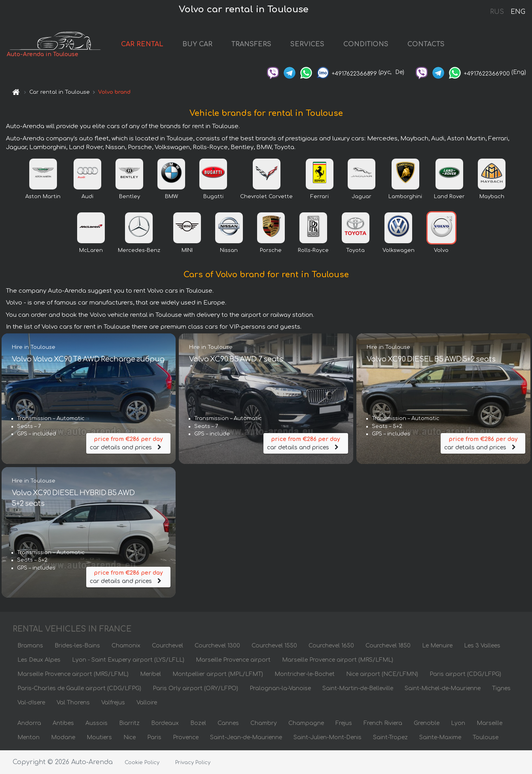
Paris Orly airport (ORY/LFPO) (195, 688)
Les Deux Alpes (39, 660)
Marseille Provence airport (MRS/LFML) (338, 660)
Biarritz (129, 723)
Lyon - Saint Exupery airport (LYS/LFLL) (128, 660)
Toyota (355, 250)
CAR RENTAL (142, 44)
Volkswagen (399, 250)
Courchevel (168, 646)
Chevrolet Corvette (266, 197)
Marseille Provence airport (233, 660)
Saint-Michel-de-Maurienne (443, 688)
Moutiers (99, 737)
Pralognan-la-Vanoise (280, 688)
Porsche (271, 250)
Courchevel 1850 (388, 646)
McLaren (91, 250)
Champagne (306, 723)
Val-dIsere (31, 703)
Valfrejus (113, 703)
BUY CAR (197, 44)
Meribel (151, 674)
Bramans (30, 646)
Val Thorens (73, 703)
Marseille (489, 723)
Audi (87, 197)
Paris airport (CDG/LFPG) (465, 674)
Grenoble (427, 723)
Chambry (264, 723)
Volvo (441, 250)
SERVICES (307, 44)
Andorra (29, 723)
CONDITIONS (366, 44)
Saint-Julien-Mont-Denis (328, 737)
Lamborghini (405, 197)
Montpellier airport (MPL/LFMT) (218, 674)
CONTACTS (426, 44)
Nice (130, 737)
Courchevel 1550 (274, 646)
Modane (63, 737)
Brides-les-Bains (77, 646)
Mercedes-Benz (139, 250)
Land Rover (449, 197)
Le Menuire (437, 646)
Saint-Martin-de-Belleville (358, 688)
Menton (28, 737)
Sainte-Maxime (440, 737)
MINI (187, 250)
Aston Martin (43, 197)
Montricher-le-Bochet (305, 674)
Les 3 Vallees (482, 646)
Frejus (344, 723)
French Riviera (383, 723)
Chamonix (126, 646)
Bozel (198, 723)
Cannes (228, 723)
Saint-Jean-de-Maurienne (246, 737)
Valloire (147, 703)
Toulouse (486, 737)
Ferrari (320, 197)
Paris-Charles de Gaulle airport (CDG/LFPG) (79, 688)
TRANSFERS (251, 44)
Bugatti (213, 197)
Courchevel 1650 (331, 646)
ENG (518, 12)
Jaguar (362, 197)
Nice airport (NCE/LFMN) (382, 674)
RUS (497, 12)
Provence (186, 737)
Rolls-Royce (313, 250)
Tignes (501, 688)
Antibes (63, 723)
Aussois (97, 723)
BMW (171, 197)
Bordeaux (165, 723)
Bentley (130, 197)
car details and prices (129, 443)
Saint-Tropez (390, 737)
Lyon (458, 723)
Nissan (229, 250)
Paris (154, 737)
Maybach (492, 197)
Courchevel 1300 (217, 646)
